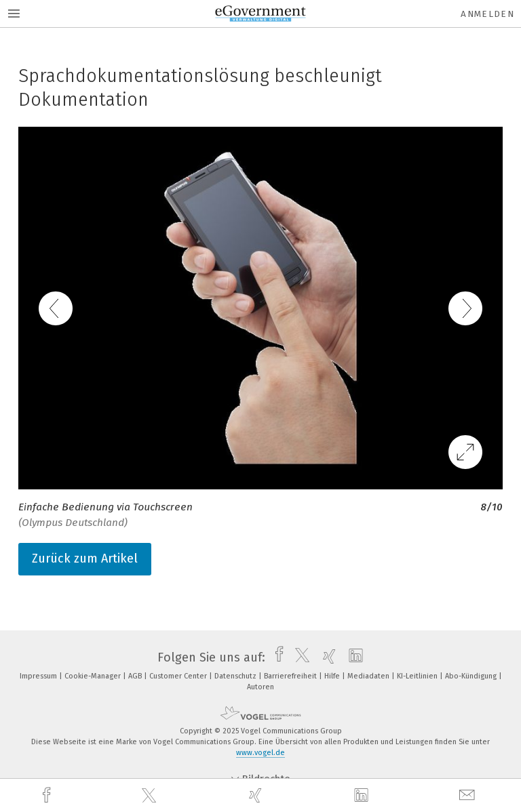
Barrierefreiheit (291, 676)
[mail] (469, 795)
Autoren (260, 687)
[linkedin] (363, 796)
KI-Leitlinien (418, 676)
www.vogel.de (260, 753)
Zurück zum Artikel (85, 559)
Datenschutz (236, 676)
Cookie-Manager (94, 676)
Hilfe (333, 676)
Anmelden (487, 14)
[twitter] (151, 796)
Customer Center (179, 676)
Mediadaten (369, 676)
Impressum (39, 676)
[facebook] (48, 795)
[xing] (257, 795)
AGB (136, 676)
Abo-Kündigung (472, 676)
